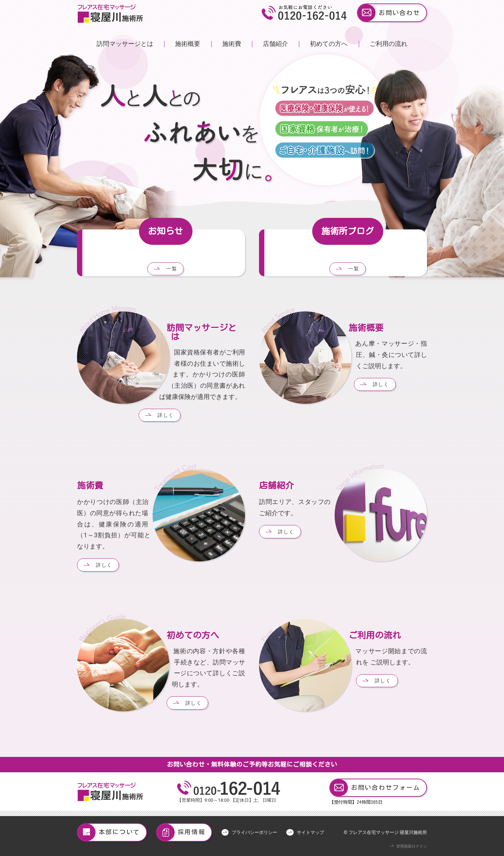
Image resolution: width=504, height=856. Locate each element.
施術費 (232, 44)
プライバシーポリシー (254, 832)
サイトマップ (310, 832)
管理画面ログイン (412, 846)
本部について (109, 832)
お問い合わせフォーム (375, 788)
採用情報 (181, 832)
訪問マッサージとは (125, 44)
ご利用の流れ (388, 44)
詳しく (166, 415)
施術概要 (188, 44)
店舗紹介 (275, 44)
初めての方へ (329, 44)
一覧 (172, 269)
